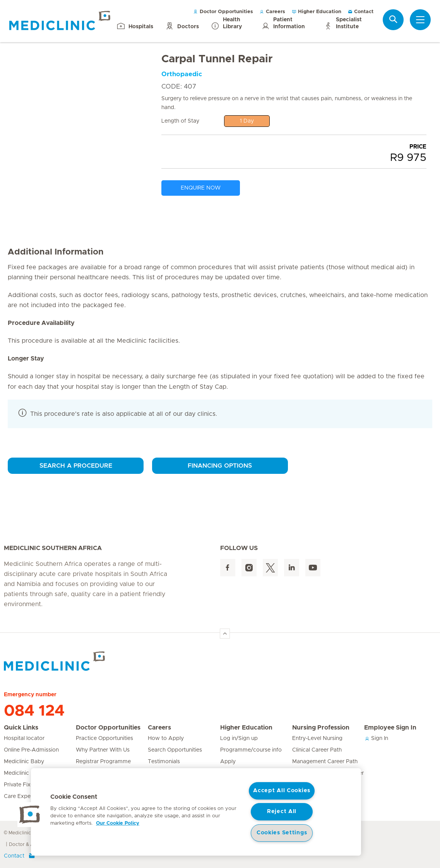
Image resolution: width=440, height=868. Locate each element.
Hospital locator (24, 738)
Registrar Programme (103, 762)
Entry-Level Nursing (317, 738)
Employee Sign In (390, 728)
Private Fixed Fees (27, 785)
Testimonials (164, 762)
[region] (196, 812)
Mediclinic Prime (25, 773)
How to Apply (166, 738)
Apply (228, 762)
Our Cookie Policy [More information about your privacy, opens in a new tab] (118, 823)
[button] (30, 815)
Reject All (282, 812)
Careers (272, 12)
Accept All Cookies (282, 791)
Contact (360, 12)
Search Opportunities (175, 750)
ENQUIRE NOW (201, 188)
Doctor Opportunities (223, 12)
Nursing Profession (321, 728)
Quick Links (21, 728)
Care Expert (19, 796)
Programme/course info (251, 750)
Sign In (376, 738)
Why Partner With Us (103, 750)
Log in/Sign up (239, 738)
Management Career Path (325, 762)
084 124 (34, 711)
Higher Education (316, 12)
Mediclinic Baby (24, 762)
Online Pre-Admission (31, 750)
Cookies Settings (282, 833)
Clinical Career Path (317, 750)
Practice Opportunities (104, 738)
